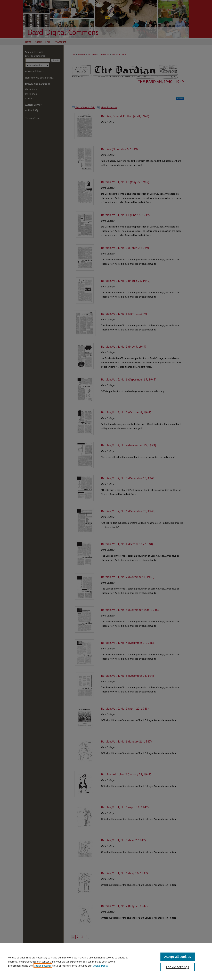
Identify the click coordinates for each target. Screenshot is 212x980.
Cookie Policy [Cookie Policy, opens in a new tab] (100, 966)
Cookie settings (43, 966)
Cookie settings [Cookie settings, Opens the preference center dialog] (178, 967)
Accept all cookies (178, 957)
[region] (106, 961)
